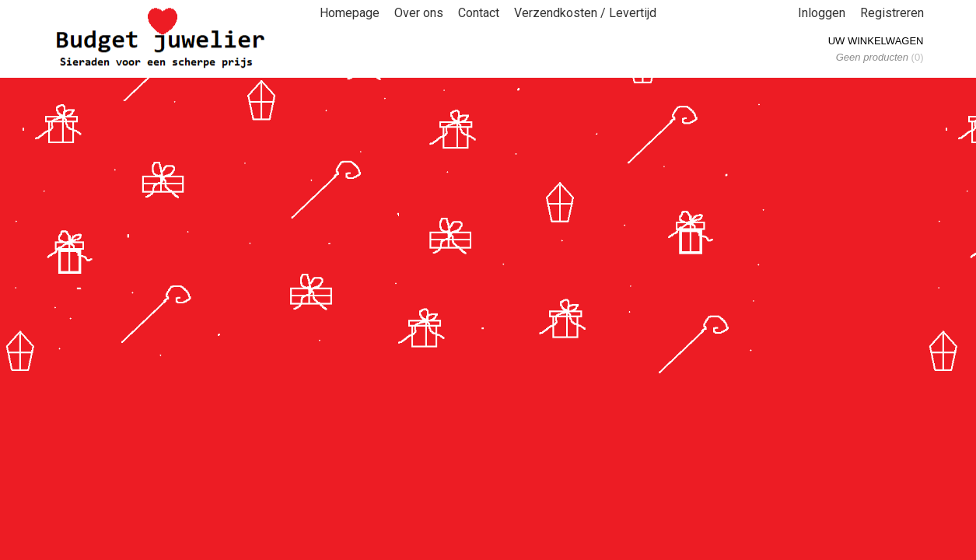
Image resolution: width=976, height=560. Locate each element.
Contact (479, 13)
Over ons (419, 13)
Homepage (350, 13)
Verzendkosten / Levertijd (585, 13)
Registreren (892, 13)
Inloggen (822, 13)
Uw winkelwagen (876, 41)
